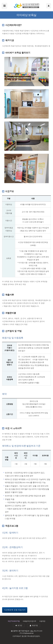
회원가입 (34, 625)
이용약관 (42, 621)
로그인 (19, 625)
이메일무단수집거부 (29, 621)
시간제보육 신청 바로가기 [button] (15, 610)
